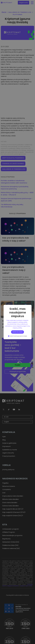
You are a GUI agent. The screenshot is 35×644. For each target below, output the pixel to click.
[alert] (17, 322)
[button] (18, 336)
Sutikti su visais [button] (18, 332)
